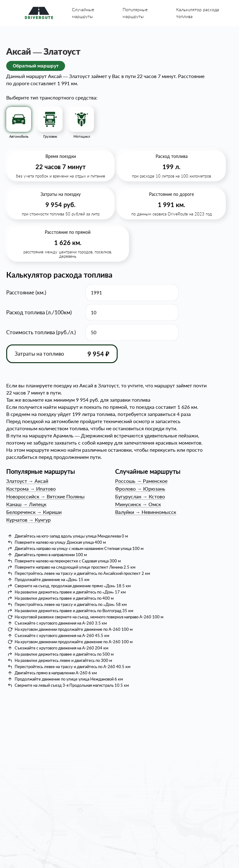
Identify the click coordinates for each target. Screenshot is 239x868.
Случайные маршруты (83, 13)
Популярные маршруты (135, 13)
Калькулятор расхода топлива (198, 13)
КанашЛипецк (26, 504)
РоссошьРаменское (141, 481)
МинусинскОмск (138, 504)
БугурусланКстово (140, 496)
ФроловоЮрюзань (140, 489)
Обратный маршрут (36, 66)
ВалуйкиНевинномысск (146, 512)
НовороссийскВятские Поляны (45, 496)
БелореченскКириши (34, 512)
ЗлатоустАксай (27, 481)
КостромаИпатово (31, 489)
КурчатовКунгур (28, 520)
